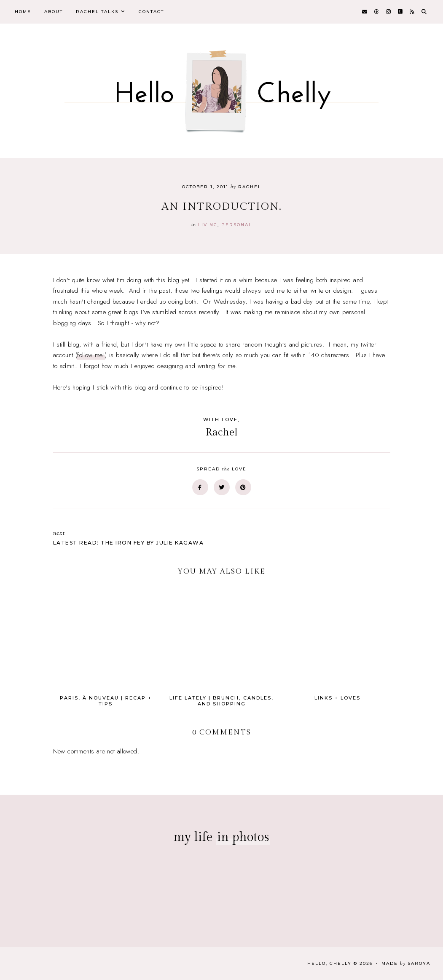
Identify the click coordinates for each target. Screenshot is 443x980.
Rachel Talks (97, 12)
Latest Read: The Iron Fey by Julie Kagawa (133, 538)
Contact (151, 12)
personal (237, 225)
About (54, 12)
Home (23, 12)
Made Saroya (406, 963)
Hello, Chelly (329, 963)
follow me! (91, 355)
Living (208, 225)
